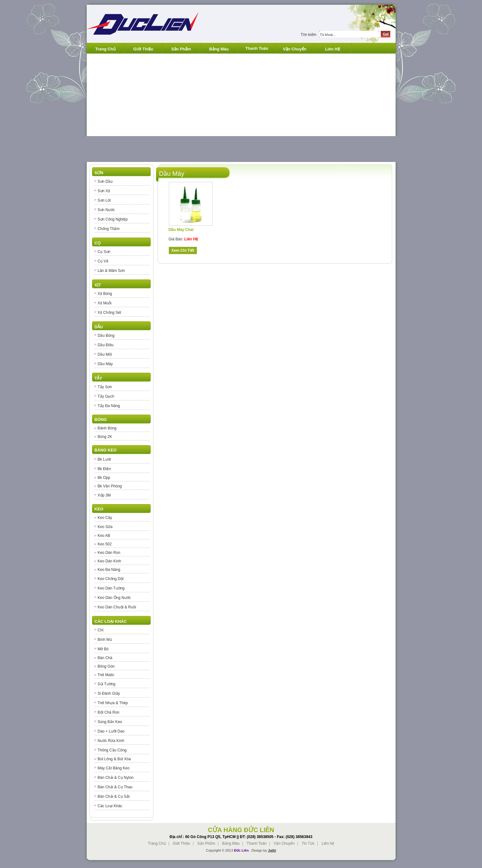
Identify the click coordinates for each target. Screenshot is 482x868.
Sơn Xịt (104, 191)
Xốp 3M (104, 495)
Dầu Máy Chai (181, 230)
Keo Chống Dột (111, 579)
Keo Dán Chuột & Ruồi (117, 607)
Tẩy (99, 378)
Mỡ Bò (103, 649)
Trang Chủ (105, 49)
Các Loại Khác (111, 621)
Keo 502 (105, 544)
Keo (99, 509)
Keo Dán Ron (109, 553)
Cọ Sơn (104, 252)
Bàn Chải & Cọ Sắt (114, 796)
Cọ (98, 243)
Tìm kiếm (309, 35)
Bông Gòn (106, 666)
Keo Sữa (105, 527)
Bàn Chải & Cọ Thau (115, 787)
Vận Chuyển (295, 49)
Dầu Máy (105, 364)
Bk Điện (104, 469)
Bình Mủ (105, 640)
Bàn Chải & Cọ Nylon (116, 778)
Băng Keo (106, 450)
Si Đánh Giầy (109, 693)
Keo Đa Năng (109, 570)
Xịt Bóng (105, 294)
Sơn (99, 173)
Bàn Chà (105, 658)
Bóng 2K (105, 437)
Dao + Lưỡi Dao (111, 731)
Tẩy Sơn (105, 387)
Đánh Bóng (107, 428)
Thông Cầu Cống (112, 750)
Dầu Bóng (106, 336)
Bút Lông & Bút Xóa (114, 759)
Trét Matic (106, 675)
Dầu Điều (106, 345)
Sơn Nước (106, 210)
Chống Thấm (109, 229)
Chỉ (101, 630)
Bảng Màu (219, 49)
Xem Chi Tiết (183, 250)
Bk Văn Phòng (110, 486)
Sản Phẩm (181, 49)
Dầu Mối (105, 354)
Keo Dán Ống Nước (114, 598)
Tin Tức (308, 843)
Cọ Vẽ (103, 261)
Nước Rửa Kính (111, 741)
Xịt (98, 285)
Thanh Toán (257, 48)
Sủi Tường (107, 684)
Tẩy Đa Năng (109, 406)
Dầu (99, 327)
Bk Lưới (104, 459)
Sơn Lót (104, 200)
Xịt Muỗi (105, 303)
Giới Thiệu (143, 49)
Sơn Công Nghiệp (113, 219)
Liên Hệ (332, 49)
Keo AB (104, 536)
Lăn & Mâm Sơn (111, 271)
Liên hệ (328, 843)
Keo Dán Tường (111, 588)
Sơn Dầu (105, 181)
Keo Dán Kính (110, 561)
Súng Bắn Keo (110, 722)
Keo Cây (105, 518)
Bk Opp (104, 478)
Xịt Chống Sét (110, 313)
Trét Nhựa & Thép (113, 703)
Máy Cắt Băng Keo (114, 768)
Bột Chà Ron (109, 712)
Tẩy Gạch (106, 396)
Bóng (101, 420)
